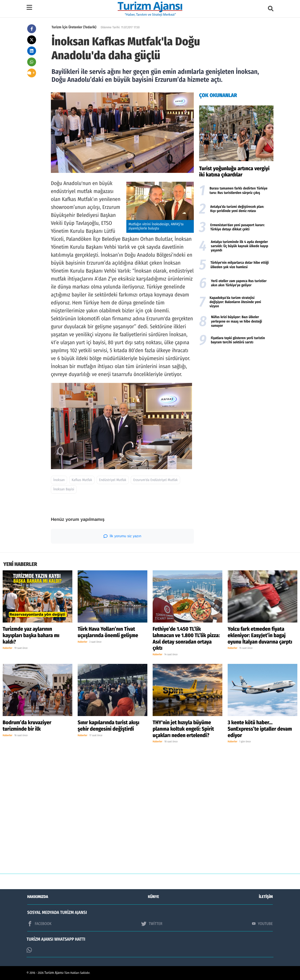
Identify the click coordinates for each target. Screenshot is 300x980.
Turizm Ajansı (54, 973)
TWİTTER (152, 924)
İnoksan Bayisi (64, 489)
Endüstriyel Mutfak (113, 480)
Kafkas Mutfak (82, 480)
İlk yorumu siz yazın (122, 536)
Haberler (8, 648)
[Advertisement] (236, 384)
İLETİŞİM (266, 897)
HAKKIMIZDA (38, 897)
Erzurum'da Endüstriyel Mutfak (155, 480)
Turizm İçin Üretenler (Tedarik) (74, 27)
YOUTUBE (262, 924)
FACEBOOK (39, 924)
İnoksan (59, 480)
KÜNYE (154, 897)
